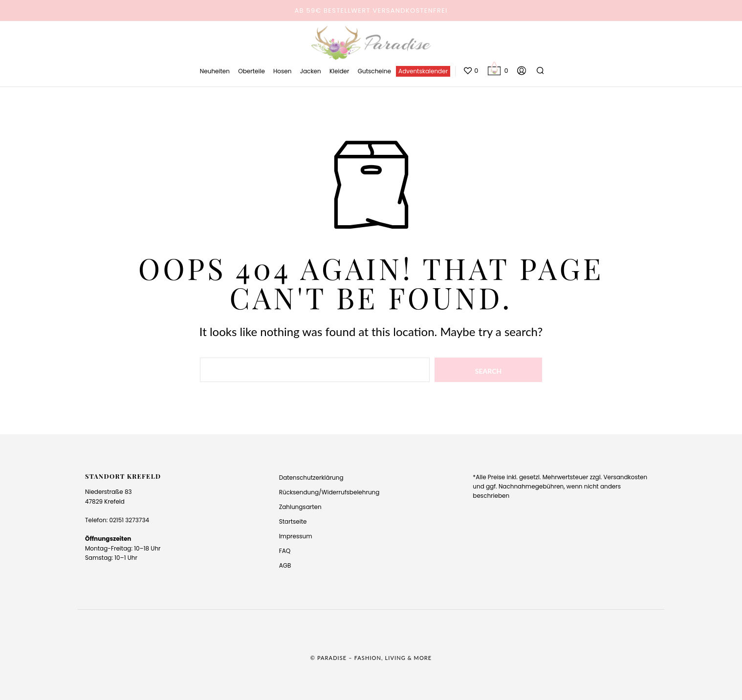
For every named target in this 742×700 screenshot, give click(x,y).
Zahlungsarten (300, 507)
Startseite (293, 521)
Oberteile (251, 71)
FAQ (285, 551)
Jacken (311, 71)
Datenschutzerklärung (311, 477)
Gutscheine (374, 71)
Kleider (339, 71)
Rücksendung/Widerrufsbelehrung (329, 492)
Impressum (296, 536)
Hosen (282, 71)
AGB (285, 565)
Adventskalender (423, 71)
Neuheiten (215, 71)
